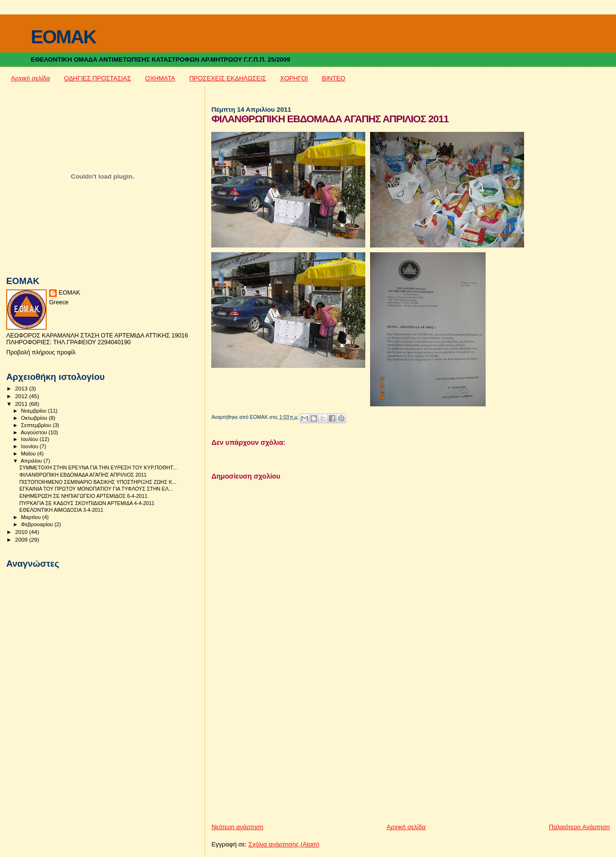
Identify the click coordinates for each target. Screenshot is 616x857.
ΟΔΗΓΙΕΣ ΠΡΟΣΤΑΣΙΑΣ (97, 78)
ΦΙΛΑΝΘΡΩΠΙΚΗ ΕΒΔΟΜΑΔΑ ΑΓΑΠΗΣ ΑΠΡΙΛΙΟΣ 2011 (83, 475)
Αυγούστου (35, 432)
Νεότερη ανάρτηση (237, 827)
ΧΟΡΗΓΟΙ (294, 78)
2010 (22, 532)
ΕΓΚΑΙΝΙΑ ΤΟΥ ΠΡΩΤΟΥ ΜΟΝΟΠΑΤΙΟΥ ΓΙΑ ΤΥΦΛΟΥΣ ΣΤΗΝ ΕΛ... (96, 489)
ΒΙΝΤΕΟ (334, 78)
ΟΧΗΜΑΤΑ (160, 78)
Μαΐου (29, 454)
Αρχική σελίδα (31, 78)
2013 (22, 388)
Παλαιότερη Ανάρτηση (579, 827)
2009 (22, 539)
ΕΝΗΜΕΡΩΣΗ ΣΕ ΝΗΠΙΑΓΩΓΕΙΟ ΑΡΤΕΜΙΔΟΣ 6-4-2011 (83, 496)
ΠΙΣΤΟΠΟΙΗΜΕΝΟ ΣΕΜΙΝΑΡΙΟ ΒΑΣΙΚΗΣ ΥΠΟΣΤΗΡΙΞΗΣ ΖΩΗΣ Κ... (98, 482)
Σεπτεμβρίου (37, 425)
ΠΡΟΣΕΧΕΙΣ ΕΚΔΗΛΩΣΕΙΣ (228, 78)
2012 (22, 396)
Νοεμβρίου (35, 411)
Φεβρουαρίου (38, 524)
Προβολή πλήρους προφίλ (41, 352)
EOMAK (63, 37)
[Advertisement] (283, 755)
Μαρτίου (32, 517)
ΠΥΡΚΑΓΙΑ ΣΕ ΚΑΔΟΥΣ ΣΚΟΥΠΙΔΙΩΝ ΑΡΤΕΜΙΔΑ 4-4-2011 (87, 503)
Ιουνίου (31, 446)
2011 (22, 404)
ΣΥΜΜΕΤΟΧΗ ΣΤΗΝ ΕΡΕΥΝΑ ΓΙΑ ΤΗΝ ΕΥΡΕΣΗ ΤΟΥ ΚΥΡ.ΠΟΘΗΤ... (98, 467)
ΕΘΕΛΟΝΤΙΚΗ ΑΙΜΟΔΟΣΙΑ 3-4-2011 (61, 510)
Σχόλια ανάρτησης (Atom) (284, 844)
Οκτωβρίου (35, 418)
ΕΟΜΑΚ (70, 293)
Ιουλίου (31, 439)
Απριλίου (32, 461)
